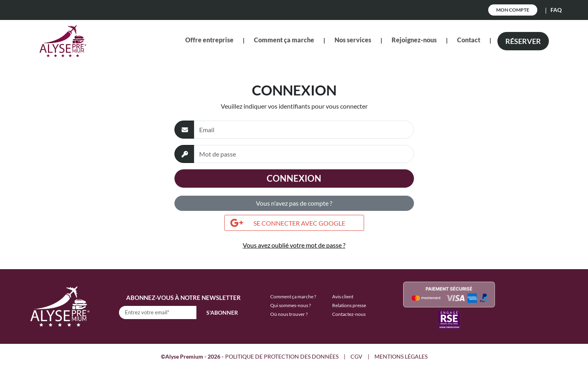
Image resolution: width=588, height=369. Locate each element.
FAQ (556, 10)
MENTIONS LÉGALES (401, 356)
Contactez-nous (349, 314)
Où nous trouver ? (289, 314)
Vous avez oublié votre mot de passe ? (294, 245)
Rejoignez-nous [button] (414, 40)
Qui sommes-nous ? (291, 305)
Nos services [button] (353, 40)
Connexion (294, 178)
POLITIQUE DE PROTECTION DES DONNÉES (282, 356)
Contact (469, 40)
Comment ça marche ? (293, 297)
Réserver (523, 41)
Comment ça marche (284, 40)
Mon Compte (513, 10)
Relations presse (349, 305)
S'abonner (222, 312)
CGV (356, 356)
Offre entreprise (209, 40)
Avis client (343, 297)
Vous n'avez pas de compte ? (294, 203)
